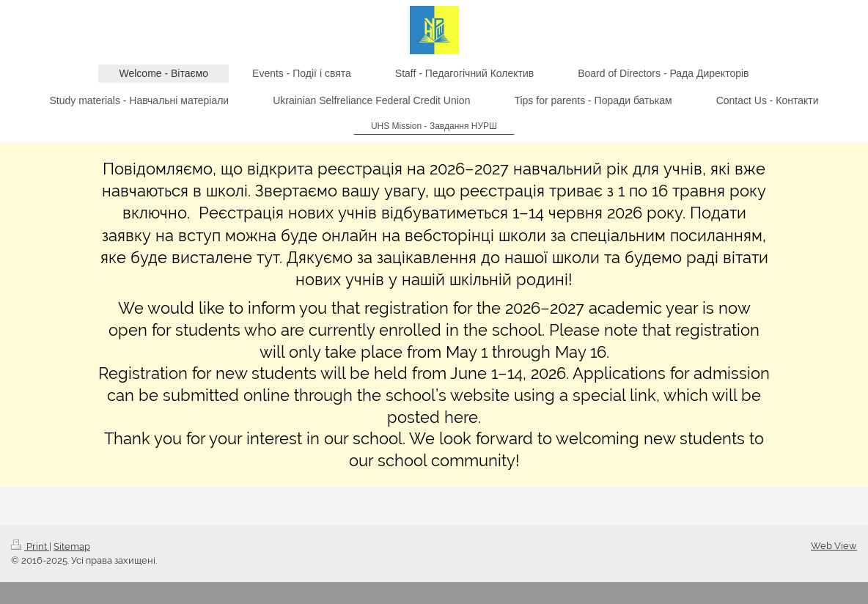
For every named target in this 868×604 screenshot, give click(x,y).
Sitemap (72, 546)
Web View (834, 546)
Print (30, 546)
